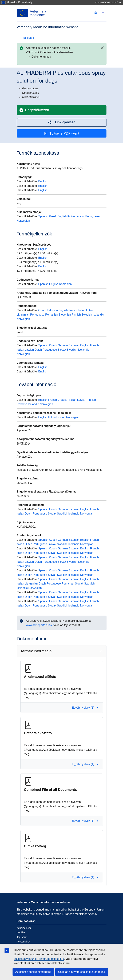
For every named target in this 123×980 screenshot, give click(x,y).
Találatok (26, 38)
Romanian (65, 284)
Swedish (87, 315)
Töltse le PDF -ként (62, 133)
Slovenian (65, 315)
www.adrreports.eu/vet (40, 625)
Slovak (62, 350)
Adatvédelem (24, 928)
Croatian (63, 400)
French (73, 310)
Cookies (21, 933)
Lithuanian (23, 315)
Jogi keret (22, 937)
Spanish (43, 216)
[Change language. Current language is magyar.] (95, 13)
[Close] (102, 48)
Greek (53, 216)
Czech (42, 310)
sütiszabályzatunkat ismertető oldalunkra (39, 959)
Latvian (80, 216)
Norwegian (23, 221)
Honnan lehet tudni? (108, 2)
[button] (62, 122)
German (63, 345)
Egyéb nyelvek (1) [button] (85, 708)
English (43, 181)
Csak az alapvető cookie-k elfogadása (82, 972)
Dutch (38, 350)
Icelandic (98, 315)
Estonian (52, 310)
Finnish (76, 315)
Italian (71, 216)
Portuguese (92, 216)
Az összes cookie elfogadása (33, 972)
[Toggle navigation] (103, 13)
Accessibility (23, 942)
